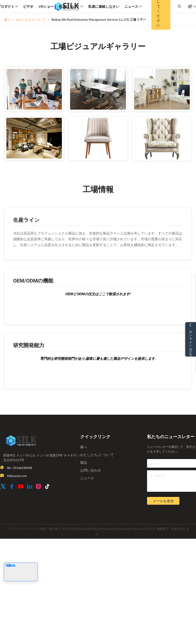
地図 (43, 529)
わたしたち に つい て (31, 19)
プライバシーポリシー (22, 529)
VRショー (46, 6)
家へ (7, 19)
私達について (71, 6)
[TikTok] (47, 487)
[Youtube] (21, 487)
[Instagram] (38, 487)
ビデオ (28, 6)
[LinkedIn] (30, 487)
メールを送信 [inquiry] (163, 501)
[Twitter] (3, 487)
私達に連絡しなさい (104, 6)
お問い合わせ (91, 470)
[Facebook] (12, 487)
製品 (84, 462)
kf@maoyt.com (17, 476)
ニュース (133, 6)
